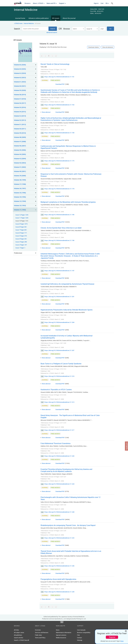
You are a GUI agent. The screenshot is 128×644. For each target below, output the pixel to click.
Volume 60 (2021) (20, 86)
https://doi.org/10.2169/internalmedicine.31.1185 (59, 215)
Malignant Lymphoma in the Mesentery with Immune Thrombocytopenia (68, 202)
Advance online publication (39, 18)
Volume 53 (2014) (20, 116)
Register (112, 637)
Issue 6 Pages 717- (21, 233)
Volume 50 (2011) (20, 129)
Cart (102, 3)
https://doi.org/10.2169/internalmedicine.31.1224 (59, 484)
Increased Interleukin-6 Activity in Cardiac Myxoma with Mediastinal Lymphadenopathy (67, 337)
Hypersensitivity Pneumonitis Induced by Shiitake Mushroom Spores (67, 310)
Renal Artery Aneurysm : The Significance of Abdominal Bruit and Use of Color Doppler (70, 416)
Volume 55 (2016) (20, 107)
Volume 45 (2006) (20, 150)
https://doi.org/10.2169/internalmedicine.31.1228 (59, 512)
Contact (80, 638)
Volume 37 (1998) (20, 184)
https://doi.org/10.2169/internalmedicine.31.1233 (59, 538)
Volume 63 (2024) (20, 73)
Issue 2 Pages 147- (21, 245)
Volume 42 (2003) (20, 163)
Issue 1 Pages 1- (21, 248)
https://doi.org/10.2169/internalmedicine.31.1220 (59, 456)
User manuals (81, 630)
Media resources (61, 638)
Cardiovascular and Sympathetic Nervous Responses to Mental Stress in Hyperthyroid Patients (68, 147)
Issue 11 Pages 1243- (22, 218)
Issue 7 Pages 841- (21, 230)
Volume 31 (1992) (20, 210)
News (58, 630)
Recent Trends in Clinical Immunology (55, 64)
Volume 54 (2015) (20, 112)
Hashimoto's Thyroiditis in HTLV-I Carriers (56, 390)
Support (62, 3)
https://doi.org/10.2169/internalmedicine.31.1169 (59, 133)
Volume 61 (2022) (20, 82)
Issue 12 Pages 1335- (22, 215)
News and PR (52, 3)
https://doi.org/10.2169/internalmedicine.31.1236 (59, 566)
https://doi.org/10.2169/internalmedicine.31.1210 (59, 376)
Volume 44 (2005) (20, 154)
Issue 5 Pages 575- (21, 236)
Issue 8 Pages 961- (21, 227)
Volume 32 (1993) (20, 205)
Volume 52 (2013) (20, 120)
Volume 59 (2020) (20, 90)
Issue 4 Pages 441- (21, 239)
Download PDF (60, 84)
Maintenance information (64, 632)
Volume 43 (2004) (20, 159)
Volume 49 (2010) (20, 133)
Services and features (42, 632)
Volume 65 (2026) (20, 65)
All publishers (18, 635)
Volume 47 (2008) (20, 141)
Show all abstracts (108, 47)
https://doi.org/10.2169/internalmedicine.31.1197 (59, 271)
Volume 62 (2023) (20, 77)
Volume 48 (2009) (20, 137)
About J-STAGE (39, 3)
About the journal (69, 18)
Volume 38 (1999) (20, 180)
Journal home (20, 18)
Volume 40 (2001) (20, 171)
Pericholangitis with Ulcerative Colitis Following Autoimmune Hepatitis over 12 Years (71, 498)
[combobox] (78, 29)
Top (62, 622)
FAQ (78, 635)
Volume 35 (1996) (20, 193)
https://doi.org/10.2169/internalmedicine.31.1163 (59, 105)
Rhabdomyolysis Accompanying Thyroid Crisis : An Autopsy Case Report (68, 525)
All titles (16, 630)
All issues (56, 18)
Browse (28, 3)
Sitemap (80, 640)
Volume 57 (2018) (20, 99)
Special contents (61, 635)
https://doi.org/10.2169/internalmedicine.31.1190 (59, 240)
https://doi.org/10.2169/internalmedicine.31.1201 (59, 297)
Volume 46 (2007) (20, 146)
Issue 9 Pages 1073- (22, 224)
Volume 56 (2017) (20, 103)
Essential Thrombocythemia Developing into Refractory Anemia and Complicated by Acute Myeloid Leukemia (66, 470)
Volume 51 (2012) (20, 124)
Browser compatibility (84, 632)
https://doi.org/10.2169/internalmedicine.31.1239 (59, 592)
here (122, 641)
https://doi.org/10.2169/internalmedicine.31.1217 (59, 430)
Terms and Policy (40, 638)
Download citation (94, 47)
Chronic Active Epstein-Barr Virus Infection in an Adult (61, 228)
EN (107, 3)
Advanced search (52, 32)
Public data (38, 635)
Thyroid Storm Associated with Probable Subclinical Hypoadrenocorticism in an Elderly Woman (71, 552)
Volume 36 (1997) (20, 188)
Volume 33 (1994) (20, 201)
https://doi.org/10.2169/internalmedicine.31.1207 (59, 350)
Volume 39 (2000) (20, 176)
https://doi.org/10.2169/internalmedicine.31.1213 (59, 402)
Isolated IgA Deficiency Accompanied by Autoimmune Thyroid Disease (67, 284)
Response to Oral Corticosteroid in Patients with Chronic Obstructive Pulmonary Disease (71, 175)
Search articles (19, 638)
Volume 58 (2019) (20, 95)
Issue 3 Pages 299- (21, 242)
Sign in (96, 3)
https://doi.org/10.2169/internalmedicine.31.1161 (59, 77)
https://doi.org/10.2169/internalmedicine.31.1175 (59, 161)
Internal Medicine (29, 23)
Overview (38, 630)
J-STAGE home (18, 23)
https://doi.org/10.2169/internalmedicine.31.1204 (59, 322)
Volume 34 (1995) (20, 197)
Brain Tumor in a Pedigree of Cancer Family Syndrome (61, 364)
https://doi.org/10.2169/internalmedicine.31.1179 (59, 189)
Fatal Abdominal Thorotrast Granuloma (56, 443)
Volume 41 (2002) (20, 167)
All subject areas (19, 632)
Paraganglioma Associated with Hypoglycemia (58, 579)
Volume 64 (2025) (20, 69)
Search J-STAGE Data (21, 640)
